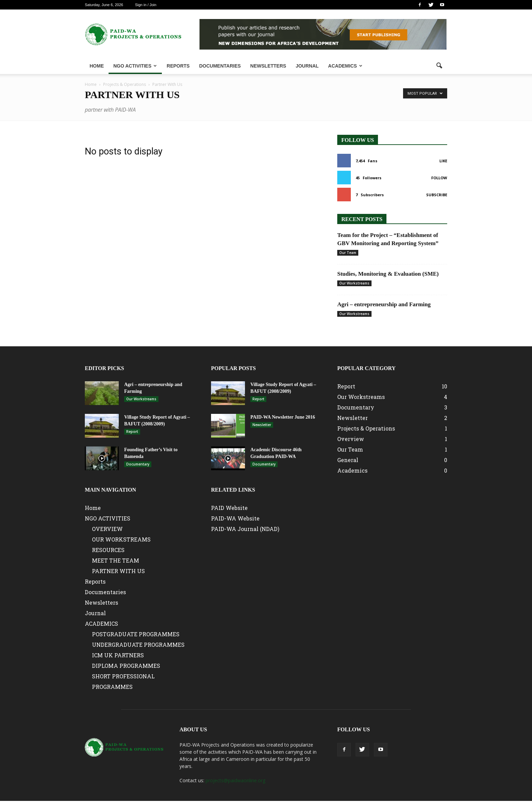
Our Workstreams (354, 283)
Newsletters (268, 66)
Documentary (138, 464)
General (348, 460)
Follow (439, 178)
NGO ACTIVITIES (135, 66)
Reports (178, 66)
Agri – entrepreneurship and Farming (384, 304)
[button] (439, 66)
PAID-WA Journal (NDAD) (245, 529)
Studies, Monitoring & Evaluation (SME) (388, 274)
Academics (352, 470)
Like (443, 161)
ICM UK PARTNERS (118, 655)
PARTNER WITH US (118, 571)
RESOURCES (108, 550)
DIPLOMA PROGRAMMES (126, 666)
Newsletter (262, 425)
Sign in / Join (146, 5)
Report (132, 432)
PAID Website (229, 508)
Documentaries (220, 66)
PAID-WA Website (235, 518)
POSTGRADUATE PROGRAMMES (136, 634)
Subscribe (437, 195)
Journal (307, 66)
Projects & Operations (366, 428)
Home (97, 66)
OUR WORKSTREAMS (121, 539)
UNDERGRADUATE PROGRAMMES (138, 645)
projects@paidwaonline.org (235, 780)
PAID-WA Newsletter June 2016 (283, 417)
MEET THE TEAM (116, 560)
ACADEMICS (345, 66)
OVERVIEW (107, 529)
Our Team (348, 253)
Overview (351, 439)
